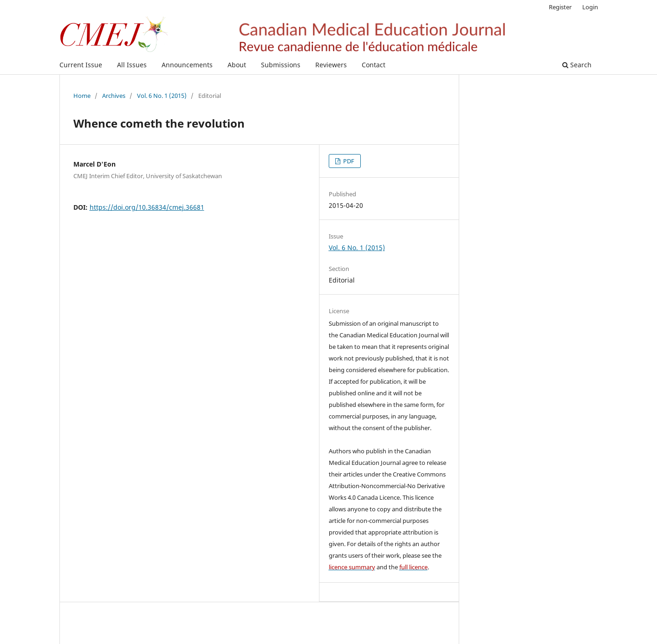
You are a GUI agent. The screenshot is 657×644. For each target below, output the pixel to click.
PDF (348, 161)
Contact (374, 65)
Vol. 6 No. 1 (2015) (162, 96)
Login (590, 7)
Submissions (281, 65)
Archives (114, 96)
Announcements (187, 65)
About (237, 65)
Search (577, 65)
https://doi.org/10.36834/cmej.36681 (147, 207)
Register (560, 7)
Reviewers (331, 65)
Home (82, 96)
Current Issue (81, 65)
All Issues (132, 65)
